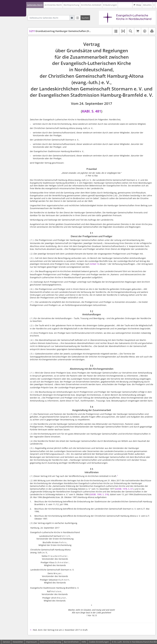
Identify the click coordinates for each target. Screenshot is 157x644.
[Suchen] (85, 18)
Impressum (31, 642)
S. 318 (105, 494)
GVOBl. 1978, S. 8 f (124, 489)
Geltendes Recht (35, 5)
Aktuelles (147, 5)
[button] (154, 5)
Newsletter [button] (18, 642)
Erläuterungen (110, 5)
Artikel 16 (95, 264)
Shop (137, 5)
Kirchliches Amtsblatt (91, 5)
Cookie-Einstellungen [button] (99, 642)
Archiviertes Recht (53, 5)
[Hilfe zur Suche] (72, 18)
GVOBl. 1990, (96, 494)
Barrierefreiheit (71, 642)
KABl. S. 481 (92, 111)
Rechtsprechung (71, 5)
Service (6, 642)
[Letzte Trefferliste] (77, 18)
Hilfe (84, 642)
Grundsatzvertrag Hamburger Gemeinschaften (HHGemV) (64, 31)
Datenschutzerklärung (50, 642)
